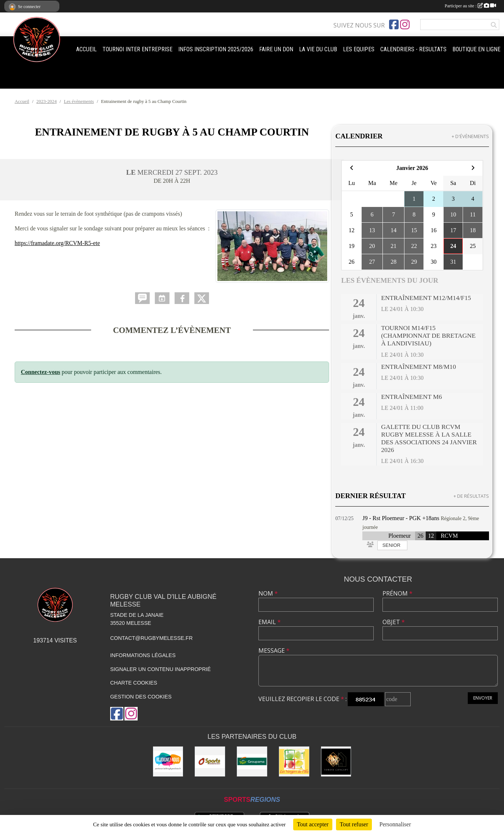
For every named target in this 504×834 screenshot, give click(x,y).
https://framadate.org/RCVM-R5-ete (57, 243)
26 (421, 536)
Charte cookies (134, 683)
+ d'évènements (470, 136)
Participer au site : (470, 6)
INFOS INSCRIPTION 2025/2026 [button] (216, 49)
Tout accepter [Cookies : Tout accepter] (313, 824)
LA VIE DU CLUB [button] (318, 49)
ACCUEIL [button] (86, 49)
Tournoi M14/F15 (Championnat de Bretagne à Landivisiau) (428, 336)
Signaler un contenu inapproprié (160, 669)
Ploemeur (400, 536)
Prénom (397, 593)
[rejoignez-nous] (168, 762)
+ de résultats (471, 496)
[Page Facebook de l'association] (394, 25)
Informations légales (143, 655)
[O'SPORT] (210, 762)
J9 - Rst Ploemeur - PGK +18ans (401, 518)
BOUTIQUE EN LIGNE (476, 49)
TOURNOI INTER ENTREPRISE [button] (137, 49)
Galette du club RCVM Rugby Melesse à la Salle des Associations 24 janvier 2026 (429, 438)
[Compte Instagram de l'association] (405, 25)
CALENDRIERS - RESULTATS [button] (413, 49)
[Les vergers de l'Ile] (294, 762)
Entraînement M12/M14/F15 (426, 298)
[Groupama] (252, 762)
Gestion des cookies (141, 697)
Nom (268, 593)
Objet (394, 622)
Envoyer (483, 698)
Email (270, 622)
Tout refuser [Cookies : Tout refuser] (354, 824)
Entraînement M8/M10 (418, 367)
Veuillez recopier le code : (303, 699)
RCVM (449, 536)
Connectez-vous (41, 372)
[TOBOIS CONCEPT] (336, 762)
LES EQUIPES (359, 49)
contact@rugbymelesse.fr (151, 638)
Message (274, 650)
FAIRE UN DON (276, 49)
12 (431, 536)
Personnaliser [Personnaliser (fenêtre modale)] (395, 824)
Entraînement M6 (411, 397)
